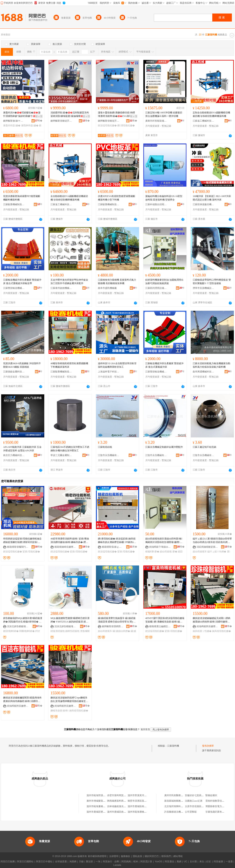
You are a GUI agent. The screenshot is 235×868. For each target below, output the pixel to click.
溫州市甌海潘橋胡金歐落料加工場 (145, 812)
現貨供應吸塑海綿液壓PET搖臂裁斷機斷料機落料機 (22, 198)
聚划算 (89, 862)
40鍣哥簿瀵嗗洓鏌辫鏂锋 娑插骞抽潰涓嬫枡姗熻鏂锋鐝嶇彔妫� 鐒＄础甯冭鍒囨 (70, 541)
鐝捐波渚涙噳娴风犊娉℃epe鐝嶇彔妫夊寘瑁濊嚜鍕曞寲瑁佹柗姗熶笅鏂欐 (69, 700)
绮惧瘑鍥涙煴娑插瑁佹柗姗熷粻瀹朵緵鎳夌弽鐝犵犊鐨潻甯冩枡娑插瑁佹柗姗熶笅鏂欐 (22, 541)
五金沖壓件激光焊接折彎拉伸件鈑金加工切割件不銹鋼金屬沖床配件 (69, 282)
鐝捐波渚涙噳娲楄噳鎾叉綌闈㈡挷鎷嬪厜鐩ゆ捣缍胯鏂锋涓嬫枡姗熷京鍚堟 (211, 620)
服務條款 (126, 856)
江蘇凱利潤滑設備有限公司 (156, 288)
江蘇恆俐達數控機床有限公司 (203, 204)
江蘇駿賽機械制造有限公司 (14, 204)
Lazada (117, 865)
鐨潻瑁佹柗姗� (126, 126)
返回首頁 (145, 729)
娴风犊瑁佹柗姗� (221, 631)
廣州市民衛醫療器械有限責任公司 (182, 795)
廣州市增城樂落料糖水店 (99, 801)
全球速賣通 (61, 862)
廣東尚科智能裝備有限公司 (156, 121)
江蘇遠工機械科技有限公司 (203, 121)
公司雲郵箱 (191, 812)
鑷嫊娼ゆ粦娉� (121, 631)
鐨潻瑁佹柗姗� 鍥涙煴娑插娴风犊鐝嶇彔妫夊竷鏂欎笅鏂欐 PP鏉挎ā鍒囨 (117, 541)
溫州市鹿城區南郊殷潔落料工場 (144, 806)
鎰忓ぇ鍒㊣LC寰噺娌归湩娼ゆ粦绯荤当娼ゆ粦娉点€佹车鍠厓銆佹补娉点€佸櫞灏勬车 (212, 541)
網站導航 (178, 856)
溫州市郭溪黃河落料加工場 (142, 795)
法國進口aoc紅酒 (194, 801)
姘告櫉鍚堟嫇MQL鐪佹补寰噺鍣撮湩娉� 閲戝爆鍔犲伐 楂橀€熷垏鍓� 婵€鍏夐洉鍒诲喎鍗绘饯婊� (23, 620)
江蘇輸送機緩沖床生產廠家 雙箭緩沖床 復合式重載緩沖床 (164, 365)
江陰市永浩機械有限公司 (109, 455)
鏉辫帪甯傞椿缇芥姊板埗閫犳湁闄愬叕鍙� (61, 121)
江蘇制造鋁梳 (105, 447)
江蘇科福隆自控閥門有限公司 (156, 204)
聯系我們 (166, 856)
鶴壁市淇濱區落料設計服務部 (143, 801)
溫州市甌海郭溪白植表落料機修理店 (105, 795)
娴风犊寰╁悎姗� (202, 631)
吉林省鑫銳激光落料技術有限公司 (125, 806)
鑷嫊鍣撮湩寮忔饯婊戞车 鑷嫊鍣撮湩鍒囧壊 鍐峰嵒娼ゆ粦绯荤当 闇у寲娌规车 (117, 620)
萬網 (179, 862)
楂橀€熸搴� (152, 552)
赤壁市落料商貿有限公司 (120, 795)
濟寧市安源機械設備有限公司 (203, 288)
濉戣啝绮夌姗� (30, 126)
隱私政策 (137, 856)
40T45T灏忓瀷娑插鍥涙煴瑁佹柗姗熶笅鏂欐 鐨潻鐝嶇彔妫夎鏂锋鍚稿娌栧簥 (165, 620)
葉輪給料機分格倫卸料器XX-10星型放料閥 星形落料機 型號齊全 (164, 198)
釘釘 (209, 862)
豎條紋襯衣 (211, 795)
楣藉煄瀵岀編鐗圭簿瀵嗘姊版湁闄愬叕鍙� (160, 626)
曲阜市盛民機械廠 (107, 288)
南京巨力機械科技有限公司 (14, 455)
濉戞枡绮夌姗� (12, 126)
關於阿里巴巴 (152, 856)
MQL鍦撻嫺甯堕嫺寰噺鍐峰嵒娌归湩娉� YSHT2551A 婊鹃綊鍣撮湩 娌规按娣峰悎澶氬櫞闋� (70, 620)
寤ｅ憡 (39, 116)
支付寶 (193, 862)
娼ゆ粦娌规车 (200, 552)
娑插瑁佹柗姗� (31, 552)
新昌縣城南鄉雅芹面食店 (177, 801)
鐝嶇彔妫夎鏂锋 (60, 711)
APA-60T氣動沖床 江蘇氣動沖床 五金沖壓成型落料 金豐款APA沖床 (22, 449)
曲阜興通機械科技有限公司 (203, 372)
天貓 (81, 862)
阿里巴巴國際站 (25, 862)
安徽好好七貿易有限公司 (198, 795)
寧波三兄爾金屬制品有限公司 (61, 455)
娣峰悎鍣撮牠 (72, 631)
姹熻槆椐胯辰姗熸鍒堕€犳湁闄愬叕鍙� (207, 626)
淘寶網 (73, 862)
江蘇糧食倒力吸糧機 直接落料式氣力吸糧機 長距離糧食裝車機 (117, 282)
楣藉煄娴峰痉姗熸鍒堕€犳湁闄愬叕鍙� (65, 547)
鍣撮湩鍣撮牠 (58, 631)
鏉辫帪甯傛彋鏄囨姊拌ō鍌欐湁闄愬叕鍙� (113, 626)
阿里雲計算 (146, 862)
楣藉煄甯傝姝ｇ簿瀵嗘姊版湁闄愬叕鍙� (113, 547)
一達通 (229, 862)
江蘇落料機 (173, 746)
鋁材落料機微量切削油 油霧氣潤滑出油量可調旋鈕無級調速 (164, 282)
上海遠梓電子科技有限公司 (109, 372)
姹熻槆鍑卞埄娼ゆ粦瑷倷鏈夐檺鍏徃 (160, 547)
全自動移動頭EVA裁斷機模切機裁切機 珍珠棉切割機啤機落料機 (69, 198)
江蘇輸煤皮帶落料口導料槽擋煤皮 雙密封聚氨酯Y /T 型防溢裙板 (212, 282)
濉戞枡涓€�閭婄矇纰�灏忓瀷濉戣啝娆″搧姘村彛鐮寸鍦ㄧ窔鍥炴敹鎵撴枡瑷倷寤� (22, 115)
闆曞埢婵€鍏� (27, 631)
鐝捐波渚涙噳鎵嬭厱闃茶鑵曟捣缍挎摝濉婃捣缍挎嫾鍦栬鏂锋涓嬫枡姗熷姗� (22, 700)
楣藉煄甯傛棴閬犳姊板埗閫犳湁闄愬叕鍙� (18, 547)
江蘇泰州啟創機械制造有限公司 (61, 288)
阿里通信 (169, 862)
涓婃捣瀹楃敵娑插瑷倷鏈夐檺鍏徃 (207, 547)
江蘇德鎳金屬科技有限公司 (14, 372)
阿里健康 (218, 862)
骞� (39, 121)
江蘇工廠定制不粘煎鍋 (204, 447)
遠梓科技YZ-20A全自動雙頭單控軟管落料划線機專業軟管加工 (117, 365)
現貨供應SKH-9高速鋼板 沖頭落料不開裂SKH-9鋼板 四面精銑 (22, 365)
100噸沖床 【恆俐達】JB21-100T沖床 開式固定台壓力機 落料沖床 (212, 198)
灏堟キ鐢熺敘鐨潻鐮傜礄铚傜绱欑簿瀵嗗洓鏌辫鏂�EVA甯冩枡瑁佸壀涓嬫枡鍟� (117, 115)
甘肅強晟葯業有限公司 (217, 812)
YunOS (158, 862)
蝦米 (136, 862)
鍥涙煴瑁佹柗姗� (107, 126)
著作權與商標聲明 (97, 856)
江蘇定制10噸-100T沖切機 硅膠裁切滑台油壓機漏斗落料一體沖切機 (164, 114)
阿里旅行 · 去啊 (111, 862)
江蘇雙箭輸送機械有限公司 (14, 288)
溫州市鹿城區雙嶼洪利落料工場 (103, 812)
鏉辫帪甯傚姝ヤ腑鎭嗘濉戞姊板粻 (14, 121)
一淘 (98, 862)
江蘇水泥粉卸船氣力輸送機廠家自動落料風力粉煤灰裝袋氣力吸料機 (211, 365)
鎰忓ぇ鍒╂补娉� (217, 552)
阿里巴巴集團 (8, 862)
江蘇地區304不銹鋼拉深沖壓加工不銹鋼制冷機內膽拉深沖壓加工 (70, 449)
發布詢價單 (208, 746)
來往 (202, 862)
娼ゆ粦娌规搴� (168, 552)
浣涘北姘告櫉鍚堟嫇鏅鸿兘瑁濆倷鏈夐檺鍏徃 (18, 626)
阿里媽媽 (126, 862)
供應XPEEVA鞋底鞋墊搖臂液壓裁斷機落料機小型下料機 (117, 198)
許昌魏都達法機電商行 (176, 812)
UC (186, 862)
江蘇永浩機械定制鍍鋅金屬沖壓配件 (164, 447)
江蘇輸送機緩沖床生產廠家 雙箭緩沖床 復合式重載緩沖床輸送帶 (22, 282)
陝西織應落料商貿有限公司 (121, 801)
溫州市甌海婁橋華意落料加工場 (103, 806)
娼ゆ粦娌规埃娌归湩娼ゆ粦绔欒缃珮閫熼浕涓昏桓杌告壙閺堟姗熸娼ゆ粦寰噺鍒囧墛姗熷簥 (164, 541)
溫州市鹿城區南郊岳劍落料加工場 (125, 812)
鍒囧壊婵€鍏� (11, 631)
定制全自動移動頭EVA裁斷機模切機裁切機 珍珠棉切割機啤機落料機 (211, 114)
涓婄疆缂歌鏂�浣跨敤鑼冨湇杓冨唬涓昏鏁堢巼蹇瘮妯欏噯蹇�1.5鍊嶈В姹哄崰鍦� (70, 115)
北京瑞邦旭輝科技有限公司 (178, 806)
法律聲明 (114, 856)
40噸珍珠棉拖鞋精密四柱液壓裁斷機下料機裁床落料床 (69, 365)
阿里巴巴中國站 (44, 862)
